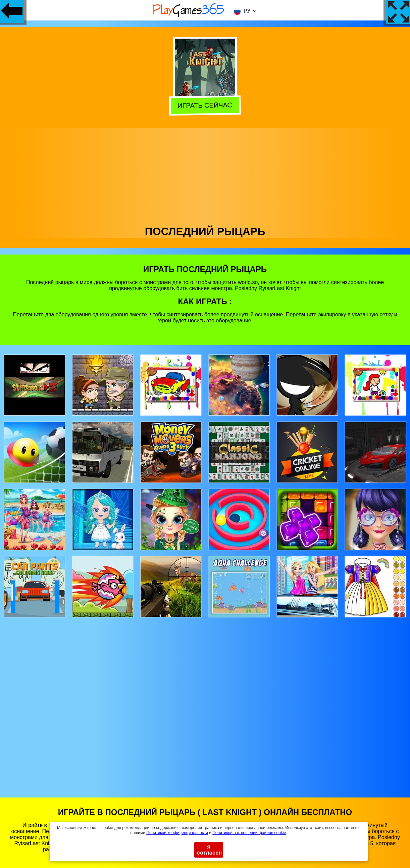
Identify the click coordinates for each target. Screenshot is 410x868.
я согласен (210, 850)
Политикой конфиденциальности (177, 833)
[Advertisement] (205, 175)
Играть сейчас (205, 105)
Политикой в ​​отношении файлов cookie (249, 833)
